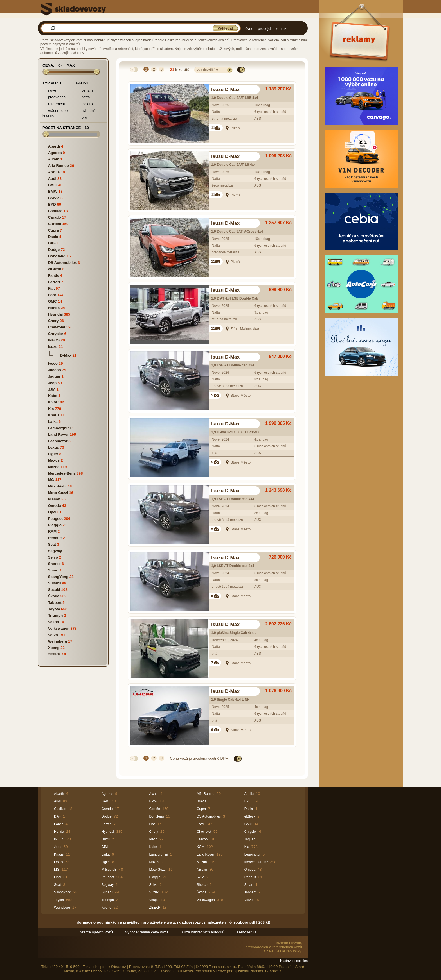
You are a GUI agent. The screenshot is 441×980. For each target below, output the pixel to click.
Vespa (54, 622)
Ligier (53, 454)
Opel (52, 512)
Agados (55, 153)
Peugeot (56, 519)
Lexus (54, 447)
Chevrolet (57, 327)
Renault (55, 538)
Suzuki (54, 590)
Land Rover (58, 435)
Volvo (53, 635)
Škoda (54, 596)
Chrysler (56, 334)
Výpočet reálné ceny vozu (147, 932)
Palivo (83, 83)
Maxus (54, 460)
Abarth (54, 146)
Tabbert (55, 603)
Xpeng (54, 648)
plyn (82, 118)
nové (49, 91)
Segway (55, 551)
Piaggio (55, 525)
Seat (52, 544)
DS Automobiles (62, 263)
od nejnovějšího (207, 69)
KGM (52, 402)
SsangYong (58, 577)
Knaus (54, 415)
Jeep (52, 383)
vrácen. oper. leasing (56, 113)
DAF (52, 243)
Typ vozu (52, 83)
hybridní (85, 111)
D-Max (66, 355)
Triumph (56, 615)
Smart (53, 570)
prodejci (265, 29)
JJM (52, 389)
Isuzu (53, 347)
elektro (84, 104)
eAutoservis (246, 932)
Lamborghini (59, 428)
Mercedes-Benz (62, 473)
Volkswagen (59, 628)
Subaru (55, 583)
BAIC (53, 185)
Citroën (55, 224)
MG (51, 480)
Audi (52, 179)
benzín (84, 91)
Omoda (55, 506)
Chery (53, 321)
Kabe (53, 396)
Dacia (53, 237)
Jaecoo (55, 370)
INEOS (54, 340)
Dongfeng (57, 256)
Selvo (53, 557)
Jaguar (54, 376)
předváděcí (55, 97)
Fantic (54, 275)
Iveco (53, 363)
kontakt (282, 29)
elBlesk (55, 269)
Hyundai (56, 314)
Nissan (54, 499)
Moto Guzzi (58, 493)
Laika (53, 422)
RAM (52, 531)
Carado (55, 217)
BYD (52, 204)
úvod (249, 29)
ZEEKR (54, 654)
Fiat (51, 288)
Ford (52, 295)
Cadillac (55, 211)
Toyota (54, 609)
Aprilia (54, 172)
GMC (52, 301)
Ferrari (54, 282)
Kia (51, 409)
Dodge (54, 250)
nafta (83, 97)
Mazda (54, 467)
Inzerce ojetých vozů (96, 932)
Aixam (54, 159)
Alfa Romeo (58, 166)
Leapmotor (58, 441)
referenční (54, 104)
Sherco (54, 564)
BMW (53, 191)
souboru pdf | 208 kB (252, 922)
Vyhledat (225, 28)
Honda (54, 308)
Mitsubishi (57, 486)
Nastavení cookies (294, 961)
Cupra (54, 230)
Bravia (54, 198)
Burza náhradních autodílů (202, 932)
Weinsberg (58, 641)
